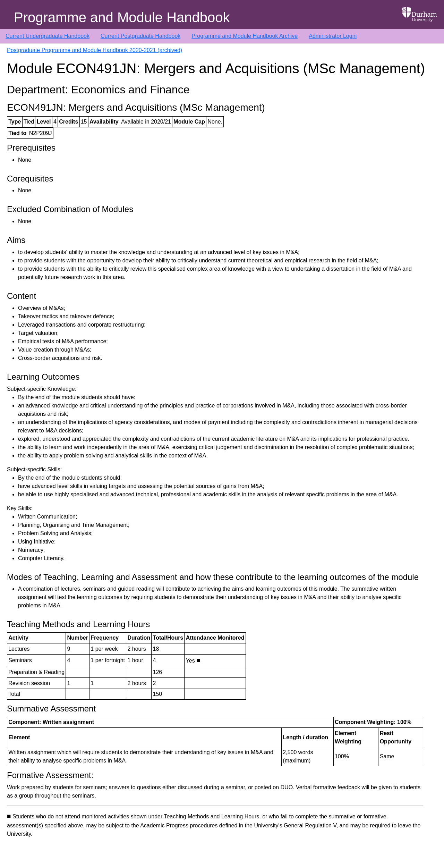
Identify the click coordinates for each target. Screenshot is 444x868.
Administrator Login (333, 36)
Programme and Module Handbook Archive (245, 36)
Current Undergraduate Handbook (48, 36)
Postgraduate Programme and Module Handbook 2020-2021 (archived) (95, 50)
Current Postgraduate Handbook (140, 36)
